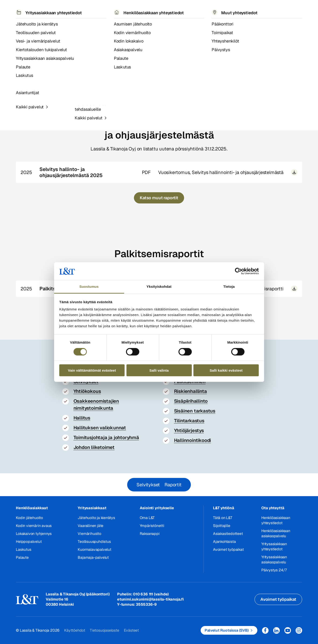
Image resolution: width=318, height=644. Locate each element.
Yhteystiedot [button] (196, 9)
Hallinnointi (53, 23)
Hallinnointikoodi (193, 440)
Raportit (173, 485)
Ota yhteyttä (273, 508)
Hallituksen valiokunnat (100, 428)
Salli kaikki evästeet (226, 370)
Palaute (22, 557)
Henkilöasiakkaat (32, 508)
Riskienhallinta (190, 391)
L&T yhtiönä (224, 508)
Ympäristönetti (152, 526)
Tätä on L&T (223, 518)
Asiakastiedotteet (228, 534)
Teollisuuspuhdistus (94, 542)
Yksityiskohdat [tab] (159, 286)
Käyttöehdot (75, 630)
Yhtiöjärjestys (189, 431)
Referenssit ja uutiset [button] (87, 9)
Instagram (299, 630)
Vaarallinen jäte (91, 526)
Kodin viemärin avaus (34, 526)
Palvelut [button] (47, 9)
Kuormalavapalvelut (94, 550)
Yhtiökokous (87, 391)
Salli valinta (159, 370)
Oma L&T (147, 518)
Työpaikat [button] (164, 9)
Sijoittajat (32, 23)
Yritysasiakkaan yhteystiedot (274, 546)
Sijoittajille (222, 526)
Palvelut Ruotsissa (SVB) (227, 630)
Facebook (265, 630)
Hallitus (82, 418)
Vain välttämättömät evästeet (92, 370)
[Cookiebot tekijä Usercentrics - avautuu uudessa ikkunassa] (238, 271)
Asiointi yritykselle (157, 508)
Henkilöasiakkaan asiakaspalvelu (276, 533)
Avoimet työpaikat (228, 550)
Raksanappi (150, 534)
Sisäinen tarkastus (195, 411)
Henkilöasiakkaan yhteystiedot (276, 520)
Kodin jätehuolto (29, 518)
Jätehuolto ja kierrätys (96, 518)
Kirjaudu (286, 9)
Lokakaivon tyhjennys (34, 534)
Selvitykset (148, 485)
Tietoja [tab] (229, 286)
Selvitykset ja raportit (83, 23)
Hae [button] (262, 9)
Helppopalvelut (29, 542)
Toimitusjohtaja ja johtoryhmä (106, 438)
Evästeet (131, 630)
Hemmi (18, 23)
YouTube (288, 630)
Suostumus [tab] (89, 286)
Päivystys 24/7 (274, 570)
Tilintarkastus (189, 421)
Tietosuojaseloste (105, 630)
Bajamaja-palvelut (93, 557)
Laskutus (23, 550)
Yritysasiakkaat (92, 508)
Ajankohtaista (224, 542)
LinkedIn (276, 630)
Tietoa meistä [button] (131, 9)
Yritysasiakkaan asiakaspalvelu (274, 560)
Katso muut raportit (159, 198)
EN (252, 9)
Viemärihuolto (89, 534)
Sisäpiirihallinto (191, 401)
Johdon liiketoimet (94, 447)
